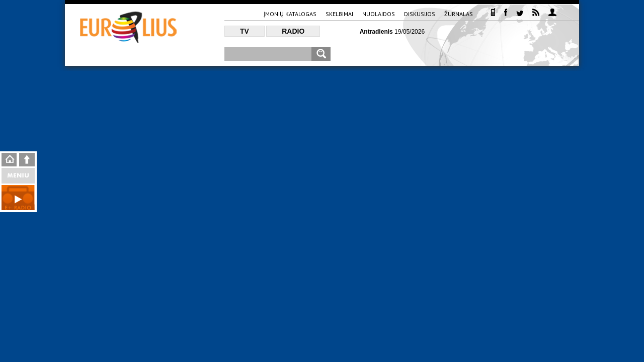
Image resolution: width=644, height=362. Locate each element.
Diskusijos (420, 14)
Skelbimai (339, 14)
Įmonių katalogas (290, 14)
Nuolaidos (379, 14)
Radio (293, 31)
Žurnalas (459, 14)
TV (245, 31)
